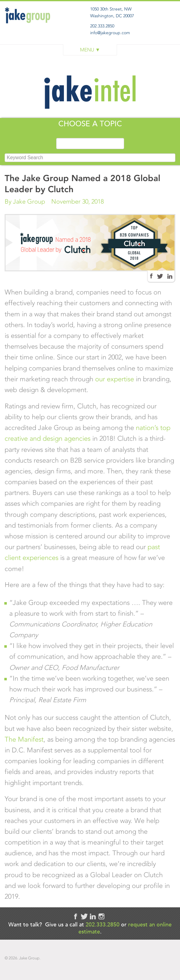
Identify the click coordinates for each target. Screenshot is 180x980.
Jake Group (29, 29)
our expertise (115, 379)
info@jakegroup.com (110, 33)
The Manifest (24, 739)
